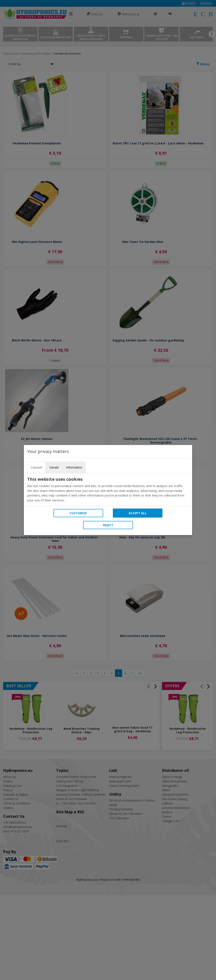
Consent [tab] (36, 467)
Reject (108, 525)
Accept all (138, 513)
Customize (78, 513)
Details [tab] (54, 467)
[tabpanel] (108, 490)
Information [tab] (74, 467)
